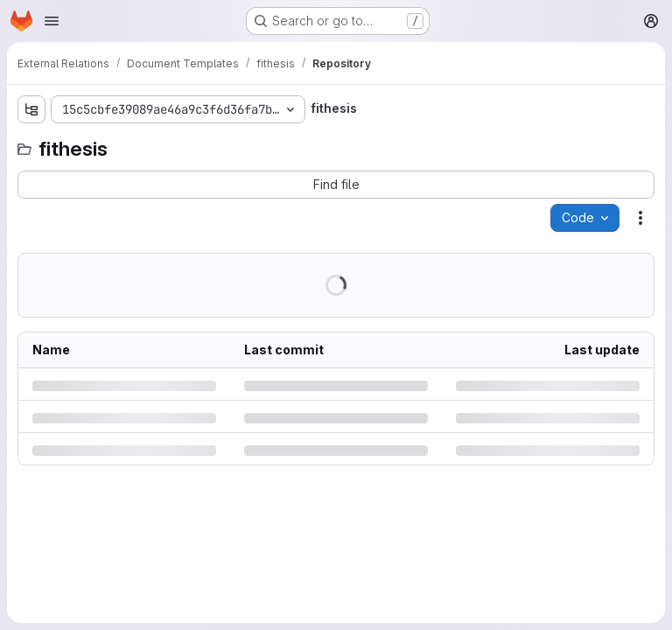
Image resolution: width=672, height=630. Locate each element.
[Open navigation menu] (52, 21)
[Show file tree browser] (31, 109)
